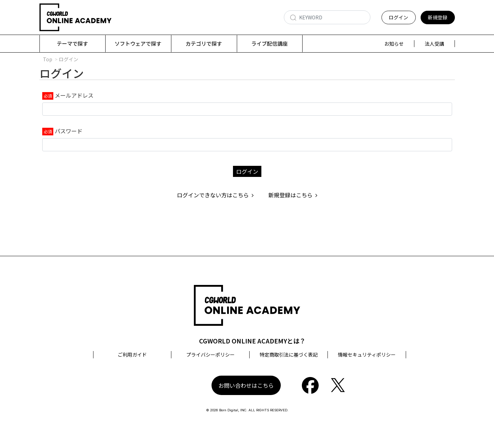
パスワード (69, 131)
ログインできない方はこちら (215, 195)
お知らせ (394, 44)
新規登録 (438, 17)
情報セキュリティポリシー (367, 355)
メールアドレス (74, 96)
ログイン (398, 17)
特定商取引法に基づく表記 (289, 355)
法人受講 (434, 44)
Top (48, 60)
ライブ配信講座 (270, 43)
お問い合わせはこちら (246, 386)
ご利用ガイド (132, 355)
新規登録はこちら (293, 195)
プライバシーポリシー (210, 355)
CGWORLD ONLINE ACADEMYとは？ (252, 341)
